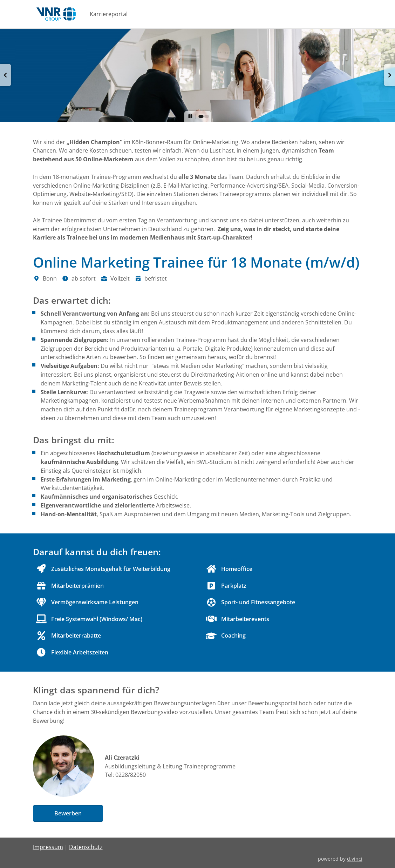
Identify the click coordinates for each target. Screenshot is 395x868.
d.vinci (355, 859)
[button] (6, 75)
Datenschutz (86, 847)
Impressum (48, 847)
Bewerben (68, 813)
